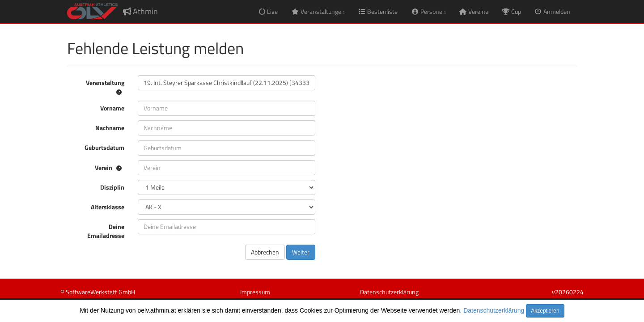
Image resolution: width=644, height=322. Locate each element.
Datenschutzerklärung (494, 310)
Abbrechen (265, 252)
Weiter (301, 252)
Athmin (140, 11)
